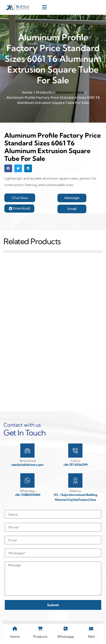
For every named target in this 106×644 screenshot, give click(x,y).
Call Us (75, 461)
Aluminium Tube (70, 92)
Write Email (27, 461)
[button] (8, 168)
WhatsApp (28, 491)
